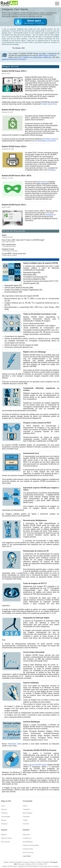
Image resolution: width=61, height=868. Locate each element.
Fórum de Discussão (14, 231)
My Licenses (6, 842)
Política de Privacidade (31, 845)
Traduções (26, 809)
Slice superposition (9, 244)
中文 (46, 864)
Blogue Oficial (11, 66)
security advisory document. (46, 141)
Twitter (25, 820)
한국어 (35, 864)
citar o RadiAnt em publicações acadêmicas (35, 57)
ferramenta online (15, 744)
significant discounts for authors (14, 59)
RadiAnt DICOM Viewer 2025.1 (14, 110)
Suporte (4, 809)
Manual (4, 835)
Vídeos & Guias (6, 838)
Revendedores (28, 842)
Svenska (28, 864)
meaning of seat (8, 249)
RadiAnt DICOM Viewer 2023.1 (14, 205)
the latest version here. (49, 104)
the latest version (50, 139)
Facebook (26, 817)
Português (46, 862)
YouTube (26, 824)
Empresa (4, 824)
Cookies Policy (28, 849)
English (6, 862)
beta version (42, 182)
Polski (39, 862)
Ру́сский (21, 864)
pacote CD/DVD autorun (38, 765)
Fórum (25, 806)
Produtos (4, 813)
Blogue (4, 820)
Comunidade (6, 817)
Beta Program (28, 813)
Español (19, 862)
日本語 (41, 864)
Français (26, 862)
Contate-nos (27, 838)
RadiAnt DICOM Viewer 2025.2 (14, 71)
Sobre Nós (26, 835)
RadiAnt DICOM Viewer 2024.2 (14, 147)
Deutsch (12, 862)
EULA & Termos (28, 852)
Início (3, 806)
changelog (51, 170)
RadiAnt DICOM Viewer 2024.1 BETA (17, 176)
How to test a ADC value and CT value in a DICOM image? (23, 240)
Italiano (33, 862)
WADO (4, 235)
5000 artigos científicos (47, 55)
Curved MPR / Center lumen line (14, 254)
